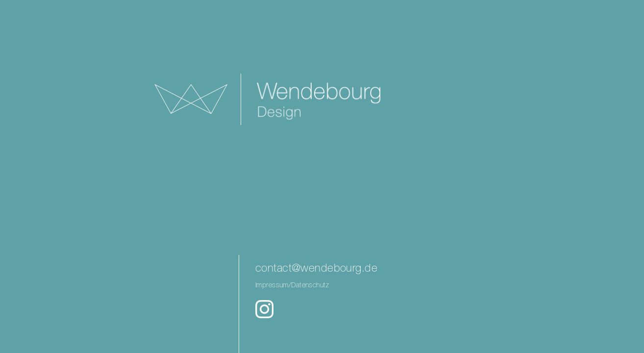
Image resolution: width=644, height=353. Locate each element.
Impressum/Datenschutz (292, 286)
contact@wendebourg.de (316, 269)
